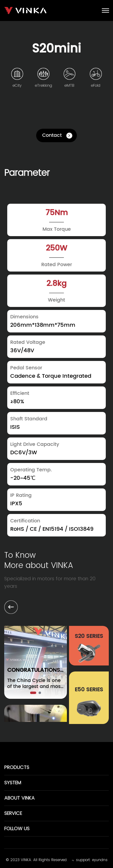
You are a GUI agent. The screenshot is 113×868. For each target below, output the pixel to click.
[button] (33, 693)
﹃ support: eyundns (89, 860)
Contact (52, 135)
